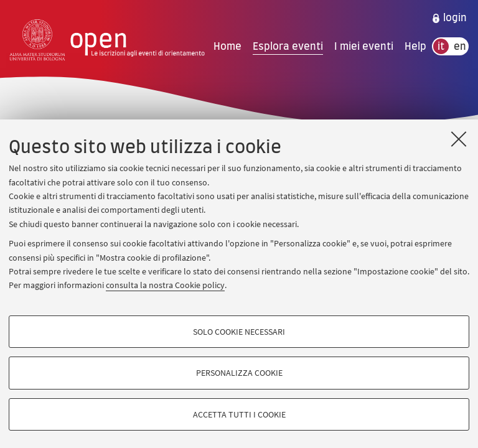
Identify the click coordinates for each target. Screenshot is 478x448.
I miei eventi (364, 47)
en (460, 47)
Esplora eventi (288, 47)
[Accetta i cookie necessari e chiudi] (459, 139)
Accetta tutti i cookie (239, 414)
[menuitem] (449, 18)
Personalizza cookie (239, 373)
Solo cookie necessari (239, 332)
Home (227, 47)
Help (415, 47)
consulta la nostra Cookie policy (165, 285)
